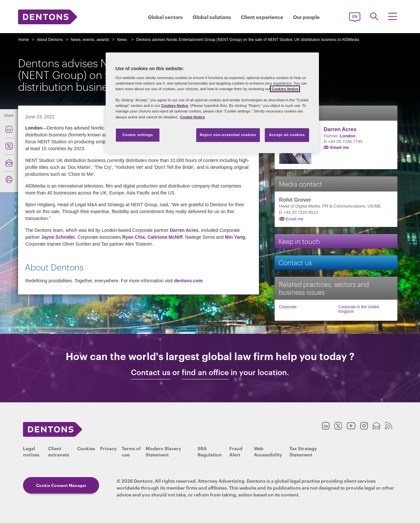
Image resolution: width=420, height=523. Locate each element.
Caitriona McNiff (165, 237)
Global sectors (165, 17)
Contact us (295, 262)
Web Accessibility (268, 451)
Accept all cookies (287, 135)
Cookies (86, 448)
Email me (339, 147)
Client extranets (59, 451)
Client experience (262, 17)
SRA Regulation (210, 451)
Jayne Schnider (58, 237)
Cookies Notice (285, 89)
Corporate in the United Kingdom (359, 309)
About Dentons (50, 40)
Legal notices (31, 451)
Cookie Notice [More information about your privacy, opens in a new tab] (193, 117)
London (348, 136)
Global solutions (212, 17)
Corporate (288, 307)
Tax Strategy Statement (303, 451)
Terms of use (131, 451)
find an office (205, 372)
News (122, 40)
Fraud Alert (236, 451)
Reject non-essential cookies (228, 135)
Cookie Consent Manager (61, 485)
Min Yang (235, 237)
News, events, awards (90, 40)
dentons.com (188, 281)
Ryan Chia (134, 237)
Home (24, 40)
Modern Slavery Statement (163, 451)
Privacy (108, 448)
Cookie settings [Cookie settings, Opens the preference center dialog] (138, 135)
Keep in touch (299, 241)
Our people (306, 17)
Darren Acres (184, 230)
